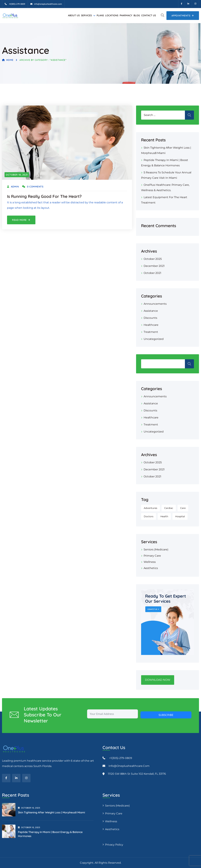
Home (8, 60)
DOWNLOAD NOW (158, 680)
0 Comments (33, 187)
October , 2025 (29, 808)
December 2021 (154, 266)
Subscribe (166, 715)
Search (189, 364)
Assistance (151, 311)
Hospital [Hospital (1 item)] (180, 516)
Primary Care (152, 556)
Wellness (150, 562)
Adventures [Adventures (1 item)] (150, 508)
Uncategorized (154, 339)
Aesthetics (151, 568)
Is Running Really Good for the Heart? (44, 196)
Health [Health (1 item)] (164, 516)
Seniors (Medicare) (156, 549)
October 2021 (152, 273)
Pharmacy (126, 15)
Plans (100, 15)
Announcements (155, 304)
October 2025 (153, 259)
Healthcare (151, 325)
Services (86, 15)
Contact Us (149, 15)
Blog (137, 15)
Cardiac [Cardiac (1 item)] (169, 508)
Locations (112, 15)
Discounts (150, 318)
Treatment (151, 332)
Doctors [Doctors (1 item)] (149, 516)
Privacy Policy (114, 845)
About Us (74, 15)
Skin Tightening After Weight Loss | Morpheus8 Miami (52, 812)
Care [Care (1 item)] (183, 508)
